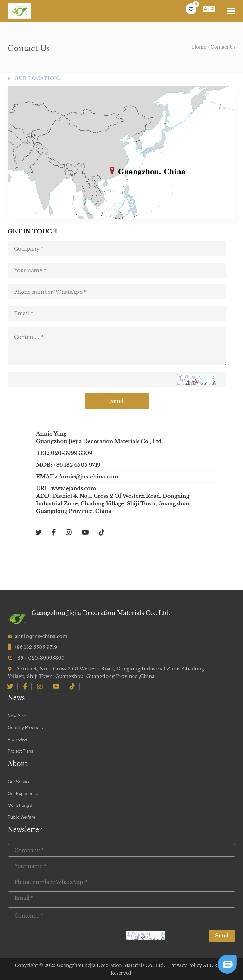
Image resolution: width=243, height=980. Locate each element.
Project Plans (20, 751)
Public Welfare (22, 817)
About (18, 764)
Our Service (19, 782)
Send (122, 401)
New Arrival (19, 716)
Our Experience (23, 793)
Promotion (18, 739)
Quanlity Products (25, 727)
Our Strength (20, 805)
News (16, 698)
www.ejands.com (74, 488)
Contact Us (223, 47)
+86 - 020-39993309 (40, 658)
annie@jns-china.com (41, 636)
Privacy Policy (186, 965)
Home (199, 47)
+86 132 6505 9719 (36, 647)
